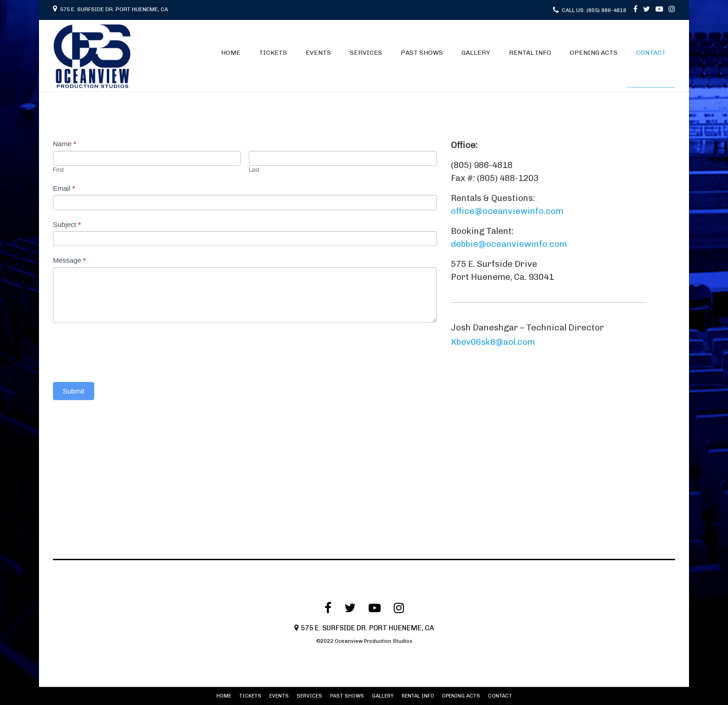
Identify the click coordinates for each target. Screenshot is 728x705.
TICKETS (273, 53)
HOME (231, 53)
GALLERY (476, 53)
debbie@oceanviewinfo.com (509, 244)
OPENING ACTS (594, 53)
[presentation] (123, 350)
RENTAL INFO (530, 53)
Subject (67, 224)
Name (65, 144)
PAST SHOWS (422, 53)
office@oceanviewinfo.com (507, 211)
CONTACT (651, 53)
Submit (74, 391)
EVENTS (318, 53)
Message (69, 260)
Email (64, 188)
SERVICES (366, 53)
